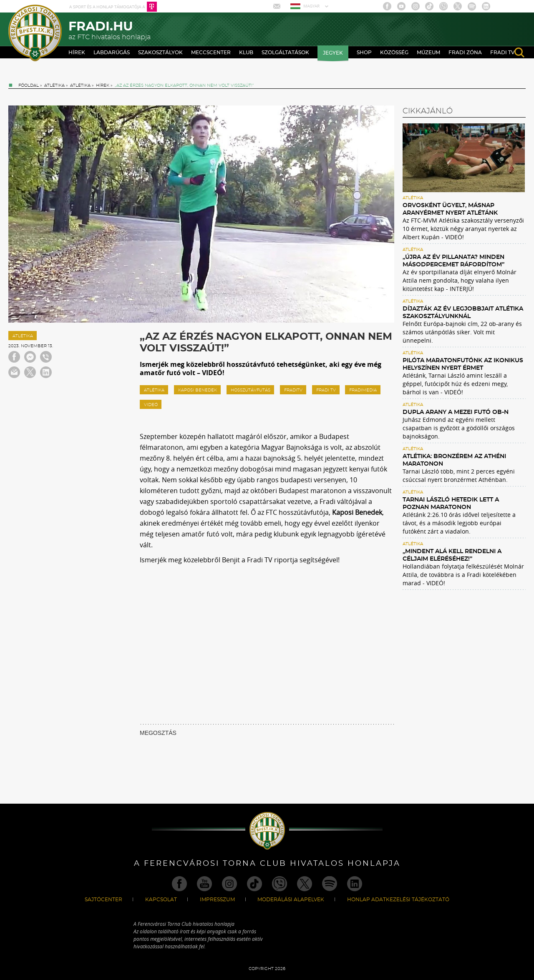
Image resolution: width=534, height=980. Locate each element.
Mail (278, 6)
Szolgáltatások (285, 53)
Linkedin (486, 6)
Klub (246, 53)
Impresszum (217, 900)
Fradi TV (503, 53)
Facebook (387, 6)
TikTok (429, 6)
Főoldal (29, 85)
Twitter (458, 6)
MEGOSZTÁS (158, 733)
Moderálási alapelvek (291, 900)
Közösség (394, 53)
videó (151, 405)
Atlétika (54, 85)
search (519, 53)
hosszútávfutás (251, 390)
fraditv (293, 390)
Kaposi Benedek (198, 390)
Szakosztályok (160, 53)
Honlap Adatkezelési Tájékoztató (398, 900)
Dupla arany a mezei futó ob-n (456, 412)
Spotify (472, 6)
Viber (443, 6)
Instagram (416, 6)
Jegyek (333, 53)
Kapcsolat (161, 900)
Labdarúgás (112, 53)
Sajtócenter (103, 900)
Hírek (77, 53)
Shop (364, 53)
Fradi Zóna (465, 53)
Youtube (401, 6)
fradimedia (363, 390)
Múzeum (428, 53)
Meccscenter (211, 53)
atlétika (154, 390)
